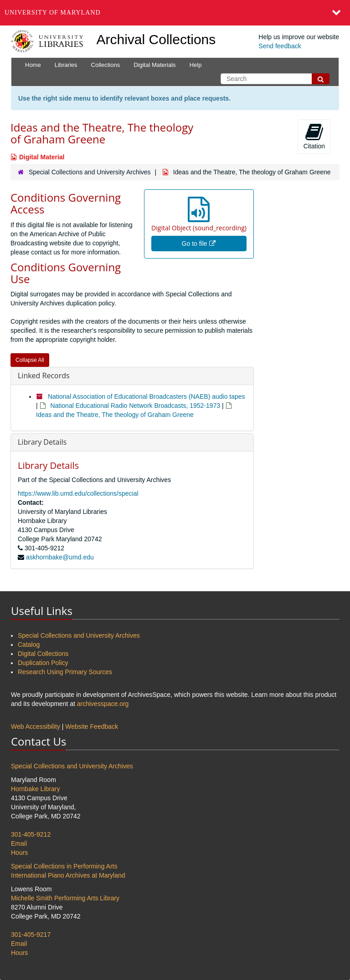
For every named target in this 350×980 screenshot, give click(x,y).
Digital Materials (154, 65)
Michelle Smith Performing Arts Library (65, 898)
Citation (314, 136)
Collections (106, 65)
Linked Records (44, 376)
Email (19, 843)
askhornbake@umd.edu (60, 557)
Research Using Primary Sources (65, 672)
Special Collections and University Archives (90, 172)
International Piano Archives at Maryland (68, 875)
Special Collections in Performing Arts (64, 866)
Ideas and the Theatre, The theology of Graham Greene (115, 415)
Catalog (29, 645)
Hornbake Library (35, 789)
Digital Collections (43, 654)
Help (196, 65)
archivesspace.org (103, 704)
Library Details (42, 442)
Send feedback (280, 46)
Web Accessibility (36, 726)
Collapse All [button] (30, 360)
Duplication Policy (43, 663)
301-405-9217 (31, 934)
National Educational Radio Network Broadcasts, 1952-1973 (135, 406)
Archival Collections (156, 39)
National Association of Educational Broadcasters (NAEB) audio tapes (147, 396)
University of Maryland (53, 13)
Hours (19, 853)
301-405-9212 (31, 834)
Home (33, 65)
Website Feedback (92, 726)
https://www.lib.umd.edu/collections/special (78, 493)
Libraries (66, 65)
